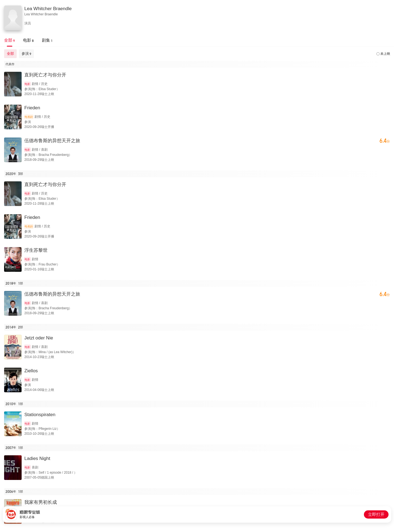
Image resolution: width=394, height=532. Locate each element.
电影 (27, 84)
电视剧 (29, 117)
